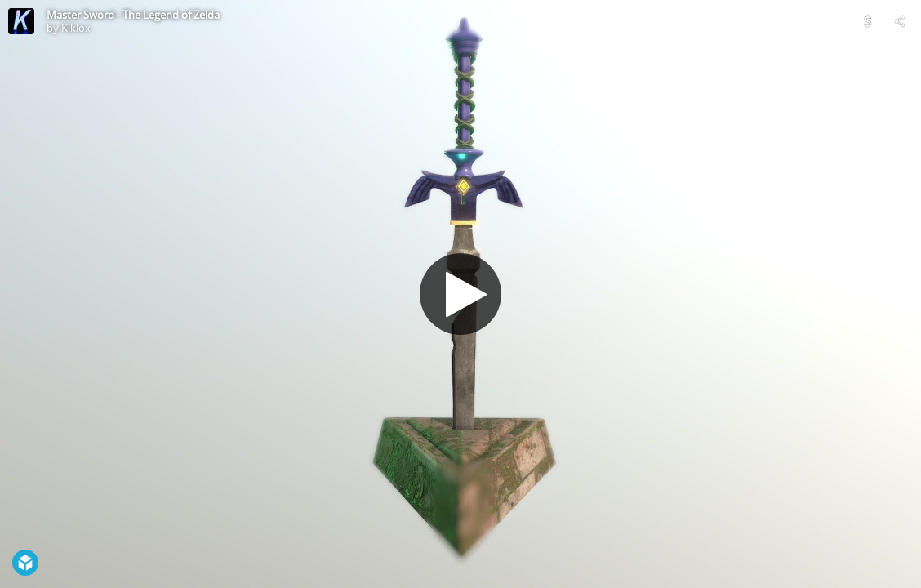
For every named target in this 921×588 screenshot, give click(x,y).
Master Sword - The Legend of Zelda (133, 15)
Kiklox (76, 28)
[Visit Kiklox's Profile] (21, 21)
